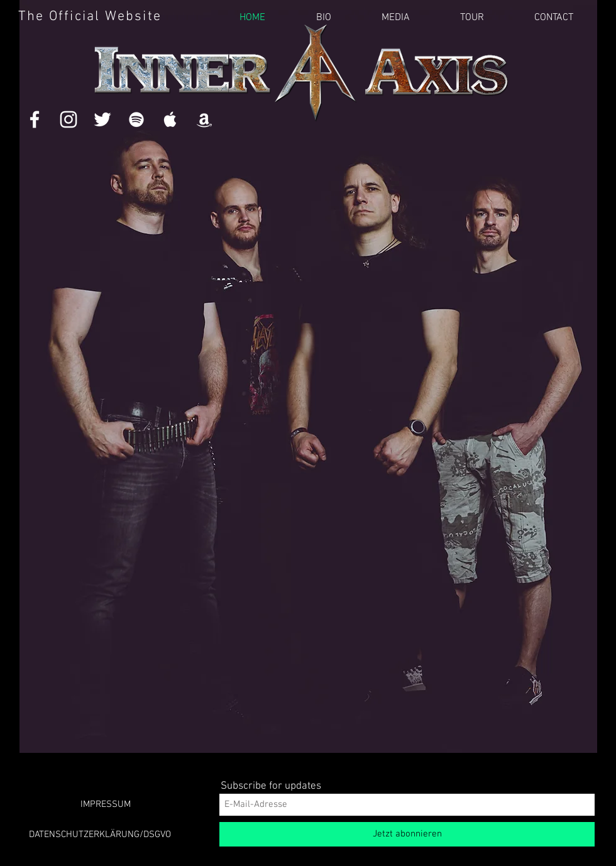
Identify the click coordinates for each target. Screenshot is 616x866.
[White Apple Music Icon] (170, 119)
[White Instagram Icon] (69, 119)
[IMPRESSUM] (106, 804)
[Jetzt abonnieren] (407, 834)
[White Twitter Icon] (102, 119)
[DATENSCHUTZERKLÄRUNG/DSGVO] (100, 835)
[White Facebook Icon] (35, 119)
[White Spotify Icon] (136, 119)
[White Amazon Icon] (204, 119)
